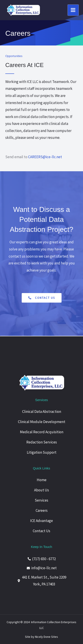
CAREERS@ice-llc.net (45, 157)
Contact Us (41, 531)
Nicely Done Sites (46, 637)
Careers (42, 510)
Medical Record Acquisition (42, 432)
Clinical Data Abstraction (42, 412)
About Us (41, 490)
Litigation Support (42, 452)
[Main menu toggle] (73, 10)
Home (42, 480)
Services (41, 500)
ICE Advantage (41, 521)
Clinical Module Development (42, 422)
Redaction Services (42, 442)
